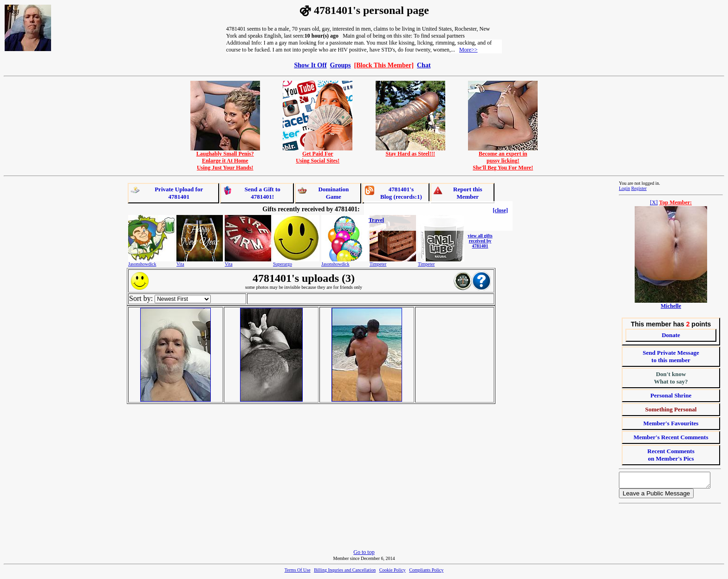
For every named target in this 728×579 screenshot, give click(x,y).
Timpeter (378, 264)
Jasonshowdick (142, 264)
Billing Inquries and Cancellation (345, 573)
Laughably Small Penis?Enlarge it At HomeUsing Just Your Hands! (225, 158)
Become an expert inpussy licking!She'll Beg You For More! (503, 158)
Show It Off (310, 65)
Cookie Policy (393, 573)
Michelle (671, 306)
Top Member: (676, 202)
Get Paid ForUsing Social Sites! (318, 155)
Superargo (283, 264)
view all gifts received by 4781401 (480, 241)
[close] (500, 210)
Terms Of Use (298, 573)
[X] (654, 202)
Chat (424, 65)
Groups (341, 65)
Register (639, 188)
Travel (376, 220)
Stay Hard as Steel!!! (410, 151)
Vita (180, 264)
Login (624, 188)
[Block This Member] (384, 65)
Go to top (364, 555)
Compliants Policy (426, 573)
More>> (468, 50)
